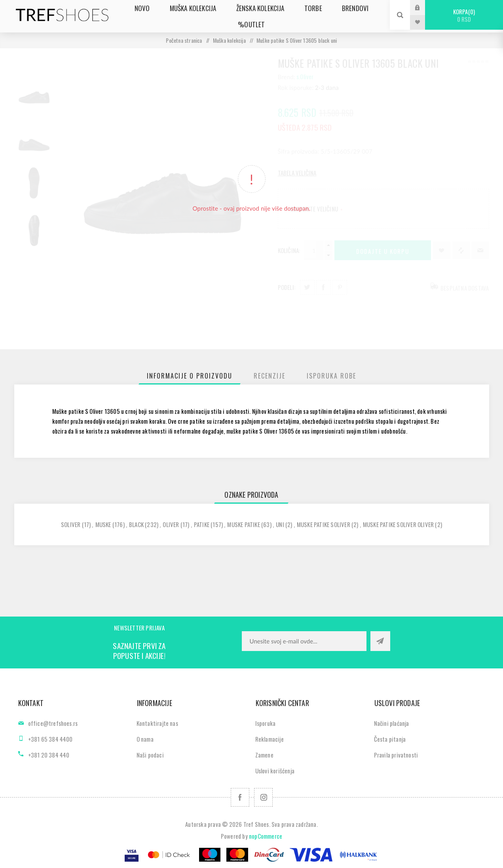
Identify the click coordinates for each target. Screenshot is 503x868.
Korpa (464, 15)
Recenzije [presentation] (270, 376)
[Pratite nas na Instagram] (263, 797)
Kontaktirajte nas (157, 723)
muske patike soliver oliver (398, 524)
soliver (71, 524)
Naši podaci (150, 755)
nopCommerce (266, 836)
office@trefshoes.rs (53, 723)
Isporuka (266, 723)
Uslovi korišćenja (275, 771)
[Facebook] (240, 797)
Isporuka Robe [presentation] (331, 376)
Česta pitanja (390, 739)
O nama (145, 739)
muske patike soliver (324, 524)
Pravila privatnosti (396, 755)
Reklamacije (270, 739)
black (136, 524)
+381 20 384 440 (49, 755)
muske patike (243, 524)
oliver (171, 524)
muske (103, 524)
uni (280, 524)
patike (202, 524)
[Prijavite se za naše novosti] (304, 641)
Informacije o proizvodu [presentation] (190, 376)
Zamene (264, 755)
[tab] (190, 376)
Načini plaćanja (392, 723)
